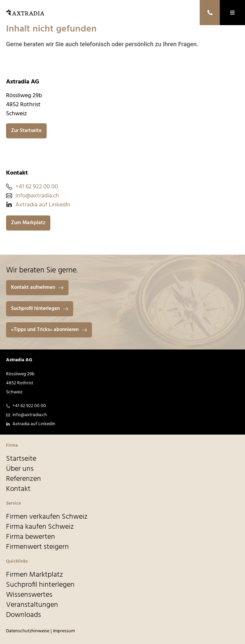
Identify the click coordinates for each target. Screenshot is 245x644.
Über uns (20, 469)
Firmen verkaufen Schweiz (47, 517)
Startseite (21, 459)
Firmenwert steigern (37, 547)
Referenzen (23, 479)
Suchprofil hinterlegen (40, 585)
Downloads (23, 615)
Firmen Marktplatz (35, 575)
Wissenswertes (29, 595)
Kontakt (18, 489)
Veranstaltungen (32, 605)
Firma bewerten (31, 537)
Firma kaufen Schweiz (40, 527)
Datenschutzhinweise (28, 631)
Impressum (64, 631)
